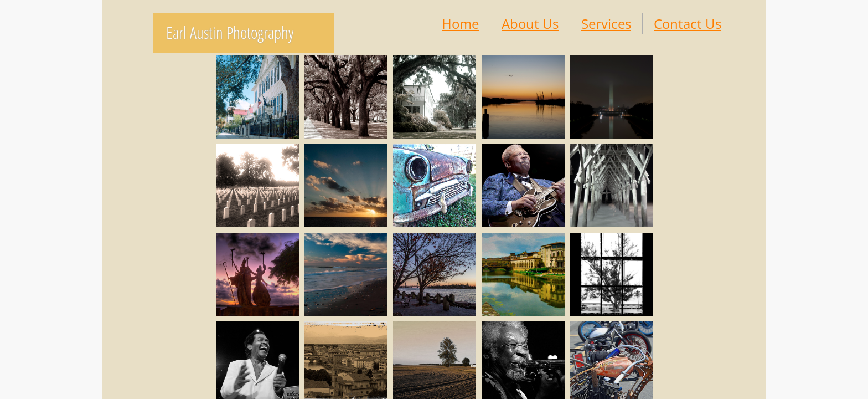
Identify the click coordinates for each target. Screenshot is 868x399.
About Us (530, 24)
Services (606, 24)
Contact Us (688, 24)
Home (460, 24)
